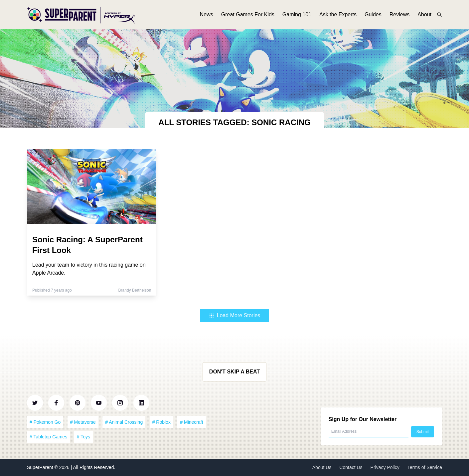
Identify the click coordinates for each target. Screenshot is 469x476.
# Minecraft (191, 422)
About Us (322, 467)
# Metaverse (83, 422)
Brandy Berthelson (135, 290)
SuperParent (41, 467)
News (207, 16)
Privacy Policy (385, 467)
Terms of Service (425, 467)
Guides (373, 16)
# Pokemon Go (45, 422)
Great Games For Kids (248, 16)
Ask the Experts (338, 16)
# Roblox (161, 422)
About (424, 16)
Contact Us (351, 467)
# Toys (83, 437)
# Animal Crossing (124, 422)
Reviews (399, 16)
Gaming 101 (297, 16)
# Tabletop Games (48, 437)
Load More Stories (235, 315)
